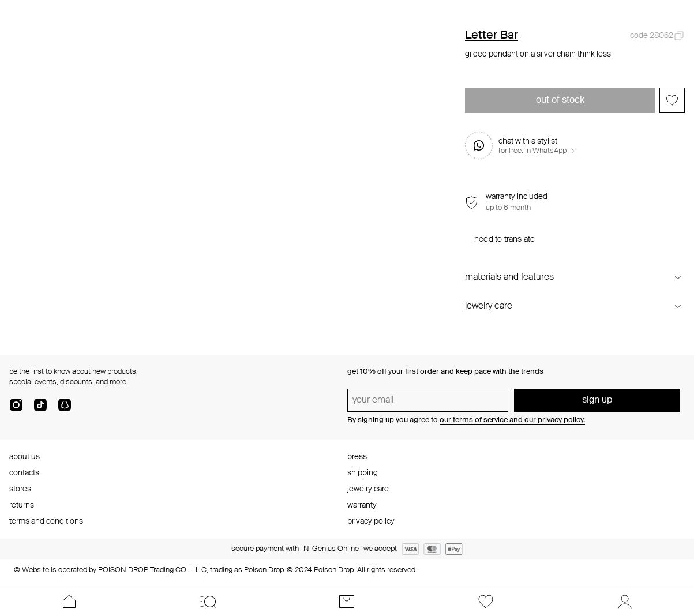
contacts (24, 473)
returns (22, 505)
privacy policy (371, 521)
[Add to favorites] (672, 100)
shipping (363, 473)
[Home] (70, 602)
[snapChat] (65, 410)
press (357, 457)
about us (25, 457)
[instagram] (16, 410)
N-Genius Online (331, 549)
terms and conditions (46, 521)
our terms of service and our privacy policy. (512, 420)
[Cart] (347, 602)
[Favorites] (486, 602)
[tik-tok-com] (40, 410)
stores (20, 489)
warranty (362, 505)
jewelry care (368, 489)
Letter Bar (492, 36)
